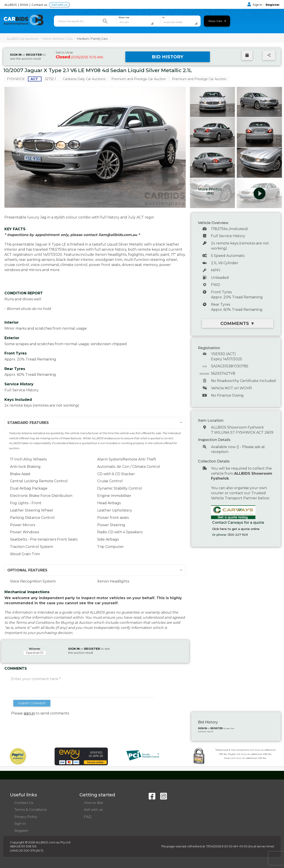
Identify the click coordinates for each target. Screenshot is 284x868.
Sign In (255, 5)
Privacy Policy (26, 817)
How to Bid (93, 803)
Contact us (40, 5)
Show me (124, 18)
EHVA (25, 5)
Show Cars (217, 21)
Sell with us (59, 5)
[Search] (105, 21)
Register (273, 5)
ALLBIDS (11, 5)
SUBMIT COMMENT (32, 703)
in (164, 18)
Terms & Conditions (31, 810)
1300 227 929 (238, 535)
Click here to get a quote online (236, 529)
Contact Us (24, 803)
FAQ (88, 817)
